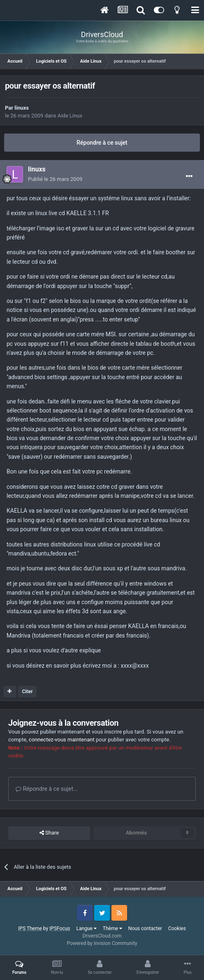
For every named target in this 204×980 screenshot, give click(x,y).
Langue (87, 928)
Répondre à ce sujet (102, 143)
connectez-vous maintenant (62, 740)
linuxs (22, 108)
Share (49, 833)
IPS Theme (30, 928)
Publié (55, 179)
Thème (112, 928)
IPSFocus (60, 928)
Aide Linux (70, 116)
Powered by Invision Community (102, 943)
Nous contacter (145, 928)
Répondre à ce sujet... (47, 789)
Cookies (177, 928)
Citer (27, 692)
